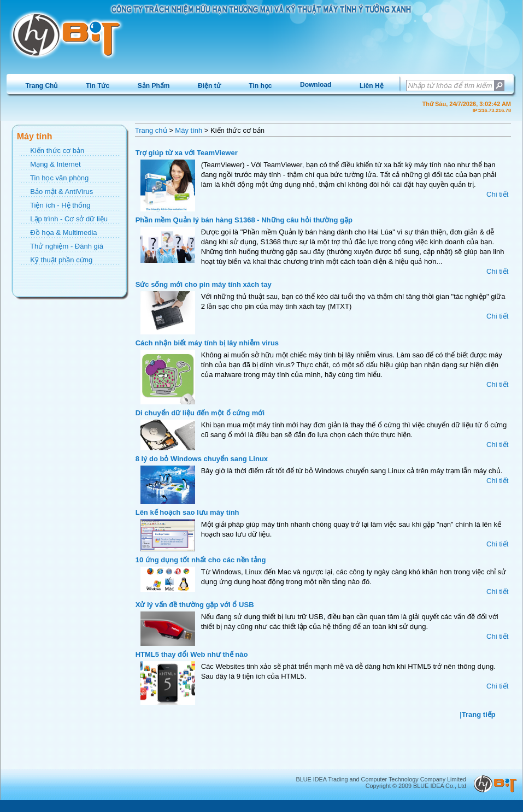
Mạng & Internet (55, 164)
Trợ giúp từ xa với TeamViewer (187, 153)
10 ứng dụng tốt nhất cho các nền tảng (201, 560)
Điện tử (209, 86)
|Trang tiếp (478, 714)
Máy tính (189, 130)
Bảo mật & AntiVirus (61, 192)
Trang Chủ (41, 86)
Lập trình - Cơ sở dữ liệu (69, 219)
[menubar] (205, 86)
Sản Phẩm (154, 86)
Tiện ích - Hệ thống (60, 205)
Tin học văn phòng (59, 178)
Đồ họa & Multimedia (63, 233)
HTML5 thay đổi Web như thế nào (192, 654)
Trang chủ (151, 130)
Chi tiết (497, 194)
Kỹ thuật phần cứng (61, 260)
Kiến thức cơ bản (57, 151)
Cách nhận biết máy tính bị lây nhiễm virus (207, 343)
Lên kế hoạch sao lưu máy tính (187, 512)
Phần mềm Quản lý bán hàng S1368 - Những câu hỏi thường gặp (244, 220)
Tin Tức (98, 86)
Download (316, 85)
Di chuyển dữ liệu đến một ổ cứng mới (200, 413)
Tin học (260, 86)
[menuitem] (42, 86)
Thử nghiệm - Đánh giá (67, 246)
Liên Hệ (372, 86)
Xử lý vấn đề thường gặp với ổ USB (195, 605)
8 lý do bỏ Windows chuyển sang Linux (202, 459)
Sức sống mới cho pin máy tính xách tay (204, 284)
